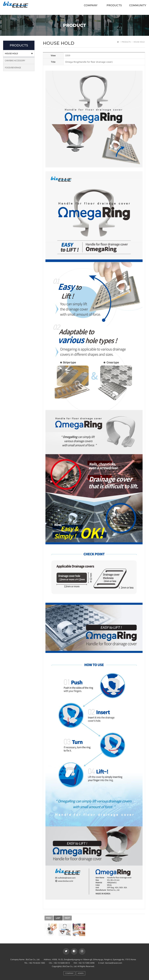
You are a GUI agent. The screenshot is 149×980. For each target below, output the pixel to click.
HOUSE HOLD (11, 53)
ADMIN (81, 973)
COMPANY (91, 5)
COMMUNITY (138, 5)
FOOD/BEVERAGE (13, 68)
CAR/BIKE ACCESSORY (15, 60)
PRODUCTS (114, 5)
